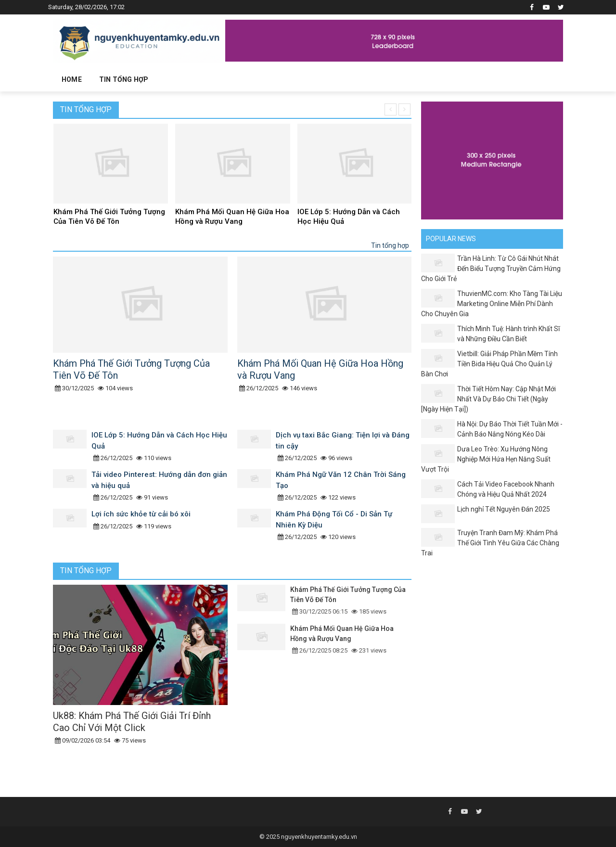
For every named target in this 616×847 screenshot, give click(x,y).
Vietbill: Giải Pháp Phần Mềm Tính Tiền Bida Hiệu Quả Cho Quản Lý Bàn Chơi (489, 364)
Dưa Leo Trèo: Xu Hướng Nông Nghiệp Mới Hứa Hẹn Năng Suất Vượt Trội (486, 459)
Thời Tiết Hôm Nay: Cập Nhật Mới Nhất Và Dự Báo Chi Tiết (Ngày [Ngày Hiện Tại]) (488, 399)
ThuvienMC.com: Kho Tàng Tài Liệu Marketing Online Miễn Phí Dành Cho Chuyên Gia (492, 304)
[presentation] (391, 109)
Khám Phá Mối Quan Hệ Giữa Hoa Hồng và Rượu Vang (232, 217)
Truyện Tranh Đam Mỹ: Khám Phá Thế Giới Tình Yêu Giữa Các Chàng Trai (490, 543)
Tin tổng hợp (86, 109)
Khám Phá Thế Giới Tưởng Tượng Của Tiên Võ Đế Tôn (109, 217)
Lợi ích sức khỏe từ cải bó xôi (141, 514)
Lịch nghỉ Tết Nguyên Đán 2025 (504, 509)
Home (72, 79)
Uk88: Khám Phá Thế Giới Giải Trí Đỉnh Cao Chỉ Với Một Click (132, 722)
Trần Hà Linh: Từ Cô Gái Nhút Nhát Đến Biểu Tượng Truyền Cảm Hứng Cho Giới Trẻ (491, 269)
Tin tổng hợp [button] (124, 79)
